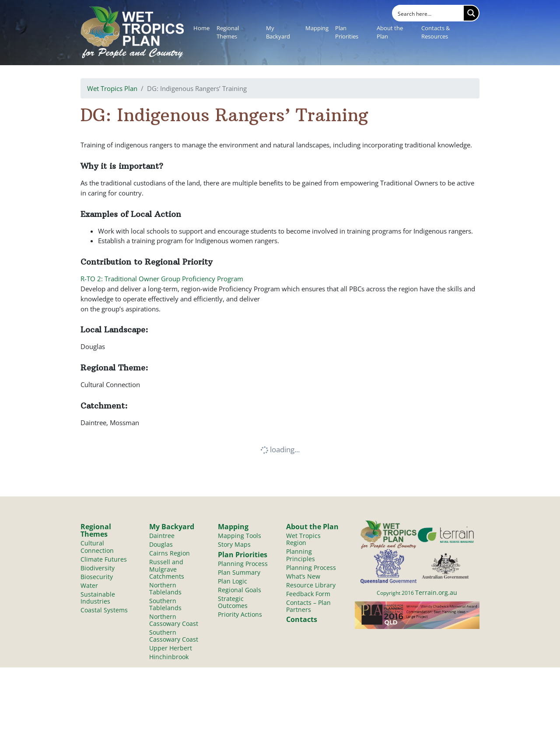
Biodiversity (98, 568)
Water (89, 585)
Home (201, 28)
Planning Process (243, 564)
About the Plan (390, 32)
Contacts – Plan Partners (308, 606)
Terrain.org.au (436, 592)
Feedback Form (308, 594)
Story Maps (234, 544)
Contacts (302, 619)
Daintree (162, 536)
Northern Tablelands (165, 589)
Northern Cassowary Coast (174, 620)
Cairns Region (170, 553)
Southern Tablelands (165, 604)
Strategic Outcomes (233, 602)
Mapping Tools (240, 536)
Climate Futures (104, 559)
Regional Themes (228, 32)
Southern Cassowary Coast (174, 636)
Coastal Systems (104, 610)
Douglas (161, 544)
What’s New (303, 576)
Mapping (317, 28)
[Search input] (429, 13)
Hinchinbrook (169, 657)
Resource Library (311, 585)
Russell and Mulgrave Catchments (167, 569)
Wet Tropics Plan (112, 88)
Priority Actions (240, 614)
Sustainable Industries (98, 598)
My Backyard (278, 32)
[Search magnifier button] (471, 13)
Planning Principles (301, 555)
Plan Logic (233, 581)
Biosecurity (97, 577)
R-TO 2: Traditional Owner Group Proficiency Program (162, 279)
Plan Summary (239, 572)
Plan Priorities (347, 32)
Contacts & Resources (436, 32)
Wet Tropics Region (303, 539)
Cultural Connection (97, 547)
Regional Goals (240, 590)
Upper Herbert (171, 648)
